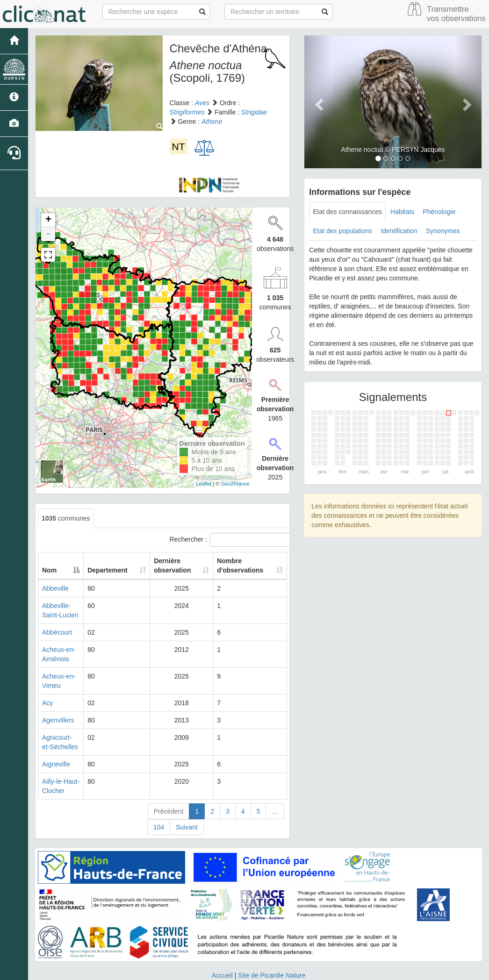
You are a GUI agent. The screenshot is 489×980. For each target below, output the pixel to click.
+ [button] (48, 220)
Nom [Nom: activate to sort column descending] (49, 570)
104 (159, 827)
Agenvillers (58, 720)
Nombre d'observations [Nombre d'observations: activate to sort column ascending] (242, 565)
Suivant (187, 827)
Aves (202, 103)
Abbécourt (57, 632)
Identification (399, 231)
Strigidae (254, 112)
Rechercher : (229, 540)
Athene (212, 122)
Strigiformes (187, 112)
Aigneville (56, 764)
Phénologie (439, 212)
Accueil (222, 975)
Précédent (169, 811)
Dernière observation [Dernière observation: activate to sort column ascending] (175, 565)
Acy (47, 703)
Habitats (402, 212)
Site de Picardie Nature (272, 975)
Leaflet (204, 484)
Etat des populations (342, 231)
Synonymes (443, 231)
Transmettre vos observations (456, 14)
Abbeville (55, 588)
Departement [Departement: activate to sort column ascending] (118, 570)
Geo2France (235, 484)
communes (66, 518)
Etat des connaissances (347, 212)
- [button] (48, 234)
